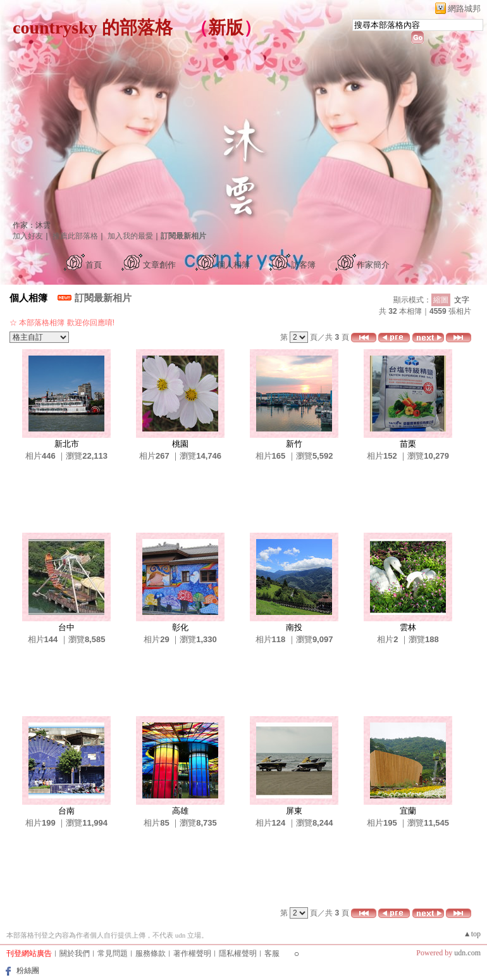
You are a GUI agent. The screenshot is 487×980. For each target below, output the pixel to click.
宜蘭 (408, 811)
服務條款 (151, 953)
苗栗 (408, 444)
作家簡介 (373, 265)
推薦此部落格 (75, 236)
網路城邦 (464, 9)
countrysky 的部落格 (93, 28)
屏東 (294, 811)
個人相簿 (233, 265)
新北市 (67, 444)
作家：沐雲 (32, 225)
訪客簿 (303, 265)
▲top (472, 934)
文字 (462, 300)
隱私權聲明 (238, 953)
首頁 (94, 265)
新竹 (294, 444)
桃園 (180, 444)
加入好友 (28, 236)
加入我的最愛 (130, 236)
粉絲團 (28, 971)
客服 (272, 953)
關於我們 (75, 953)
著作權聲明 (192, 953)
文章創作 (159, 265)
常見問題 (113, 953)
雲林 (408, 627)
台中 (66, 627)
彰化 (180, 627)
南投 (294, 627)
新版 (226, 28)
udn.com (467, 953)
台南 (66, 811)
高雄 (180, 811)
